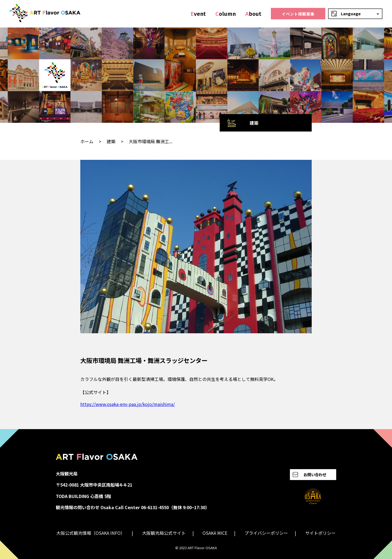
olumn (226, 14)
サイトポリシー (320, 533)
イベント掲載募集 (298, 14)
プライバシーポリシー (266, 533)
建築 (111, 141)
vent (198, 14)
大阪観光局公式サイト (164, 533)
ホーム (87, 141)
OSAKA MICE (215, 533)
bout (253, 14)
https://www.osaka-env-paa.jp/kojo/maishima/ (128, 404)
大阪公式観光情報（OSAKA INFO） (91, 533)
